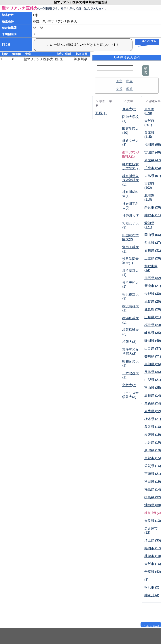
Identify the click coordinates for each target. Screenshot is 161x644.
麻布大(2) (129, 109)
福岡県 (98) (153, 145)
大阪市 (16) (153, 564)
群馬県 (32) (153, 278)
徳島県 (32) (153, 497)
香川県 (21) (153, 356)
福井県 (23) (153, 325)
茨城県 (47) (153, 160)
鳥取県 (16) (153, 427)
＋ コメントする (147, 41)
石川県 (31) (153, 251)
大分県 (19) (153, 442)
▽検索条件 (150, 626)
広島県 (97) (153, 176)
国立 (119, 81)
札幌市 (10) (153, 556)
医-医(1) (101, 113)
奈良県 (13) (153, 521)
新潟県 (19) (153, 450)
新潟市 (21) (153, 286)
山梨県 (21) (153, 380)
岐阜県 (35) (153, 333)
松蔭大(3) (129, 342)
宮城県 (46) (153, 152)
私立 (129, 81)
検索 (146, 70)
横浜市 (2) (152, 587)
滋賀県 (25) (153, 302)
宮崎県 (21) (153, 474)
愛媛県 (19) (153, 435)
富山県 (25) (153, 388)
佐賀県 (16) (153, 466)
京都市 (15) (153, 458)
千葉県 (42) (153, 572)
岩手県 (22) (153, 411)
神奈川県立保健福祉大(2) (130, 180)
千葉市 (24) (153, 168)
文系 (119, 89)
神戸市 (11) (153, 215)
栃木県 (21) (153, 419)
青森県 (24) (153, 403)
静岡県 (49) (153, 341)
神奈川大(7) (131, 216)
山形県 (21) (153, 317)
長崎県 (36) (153, 372)
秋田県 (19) (153, 482)
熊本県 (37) (153, 243)
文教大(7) (129, 385)
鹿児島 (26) (153, 309)
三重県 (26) (153, 258)
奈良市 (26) (153, 207)
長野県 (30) (153, 294)
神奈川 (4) (152, 595)
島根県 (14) (153, 395)
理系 (129, 89)
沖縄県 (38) (153, 505)
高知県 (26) (153, 364)
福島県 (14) (153, 489)
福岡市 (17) (153, 548)
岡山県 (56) (153, 235)
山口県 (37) (153, 348)
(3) (146, 580)
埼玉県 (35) (153, 540)
